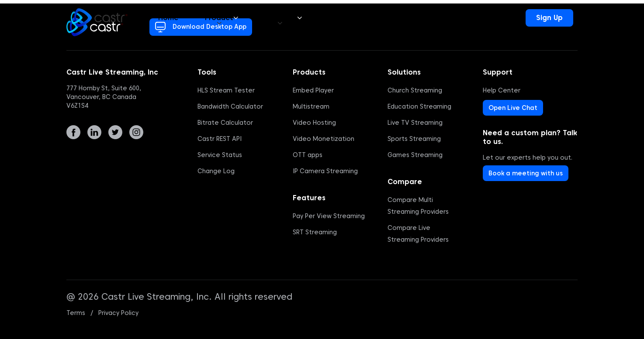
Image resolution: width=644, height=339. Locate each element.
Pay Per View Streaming (329, 216)
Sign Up (549, 18)
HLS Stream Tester (226, 90)
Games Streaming (415, 155)
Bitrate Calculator (225, 123)
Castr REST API (220, 139)
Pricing (340, 18)
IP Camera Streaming (325, 171)
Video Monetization (324, 139)
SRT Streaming (315, 232)
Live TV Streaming (415, 123)
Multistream (311, 106)
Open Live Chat (513, 108)
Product (222, 18)
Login (503, 18)
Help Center (502, 90)
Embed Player (313, 90)
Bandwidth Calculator (230, 106)
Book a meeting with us (526, 173)
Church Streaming (415, 90)
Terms (76, 313)
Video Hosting (314, 123)
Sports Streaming (414, 139)
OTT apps (308, 155)
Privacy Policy (118, 313)
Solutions (283, 18)
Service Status (220, 155)
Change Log (216, 171)
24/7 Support (444, 18)
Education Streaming (419, 106)
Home (168, 18)
